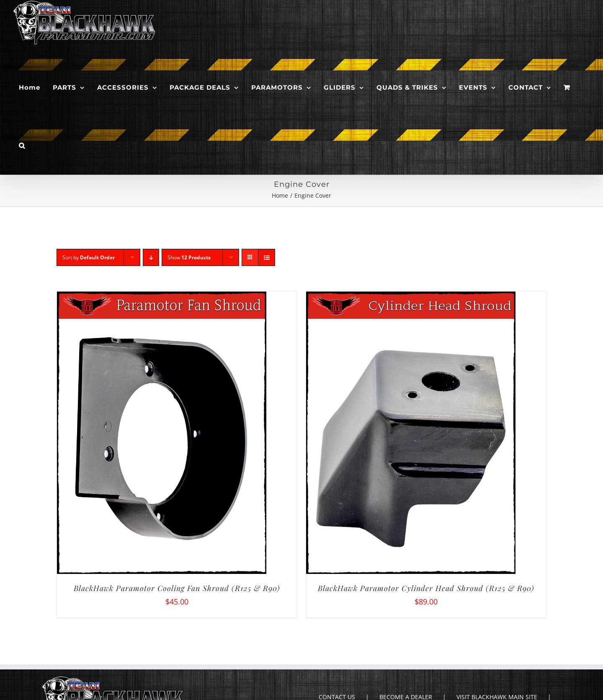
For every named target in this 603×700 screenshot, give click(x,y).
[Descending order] (151, 257)
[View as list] (267, 257)
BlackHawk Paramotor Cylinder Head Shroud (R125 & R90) (426, 588)
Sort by (89, 257)
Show (189, 257)
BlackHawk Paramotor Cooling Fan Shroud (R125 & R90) (177, 588)
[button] (22, 146)
